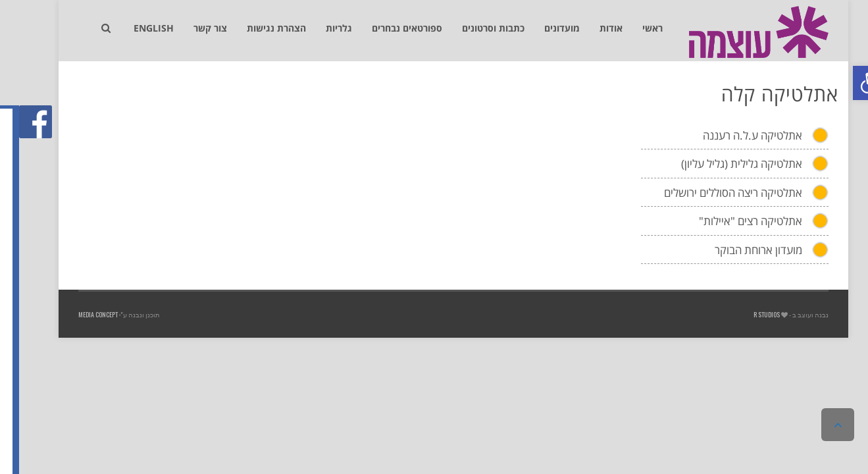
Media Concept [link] (79, 314)
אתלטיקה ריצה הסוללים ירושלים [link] (714, 193)
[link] (851, 83)
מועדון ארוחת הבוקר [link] (739, 250)
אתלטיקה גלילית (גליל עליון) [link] (723, 164)
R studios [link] (748, 314)
